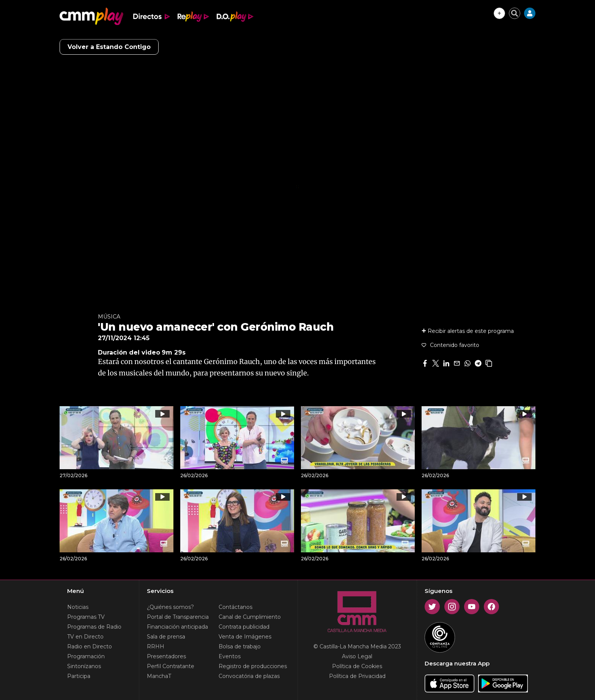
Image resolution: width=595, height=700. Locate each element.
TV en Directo (85, 637)
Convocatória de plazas (249, 676)
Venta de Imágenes (245, 637)
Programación (86, 656)
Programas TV (86, 617)
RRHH (156, 646)
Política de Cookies (357, 666)
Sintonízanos (84, 666)
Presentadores (166, 656)
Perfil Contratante (171, 666)
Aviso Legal (357, 656)
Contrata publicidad (244, 627)
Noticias (78, 607)
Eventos (230, 656)
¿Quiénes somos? (170, 607)
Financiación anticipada (177, 627)
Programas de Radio (94, 627)
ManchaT (159, 676)
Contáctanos (235, 607)
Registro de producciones (253, 666)
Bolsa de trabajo (240, 646)
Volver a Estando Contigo (109, 47)
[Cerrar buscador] (515, 13)
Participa (79, 676)
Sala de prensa (166, 637)
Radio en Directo (90, 646)
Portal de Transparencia (178, 617)
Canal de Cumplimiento (250, 617)
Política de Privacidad (357, 676)
